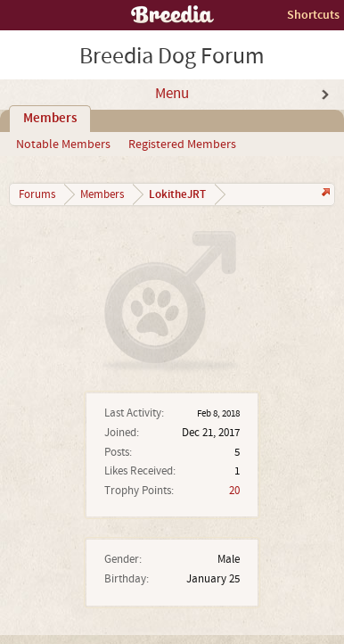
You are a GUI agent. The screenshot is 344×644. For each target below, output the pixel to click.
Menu (172, 94)
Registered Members (182, 144)
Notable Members (63, 144)
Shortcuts (313, 15)
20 (234, 491)
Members (50, 119)
